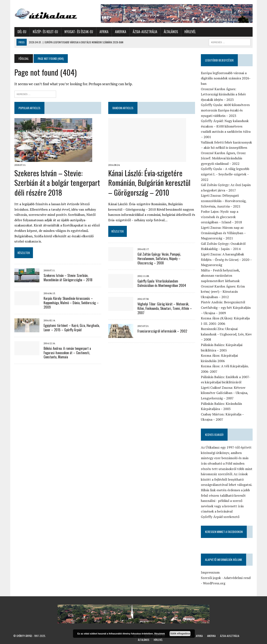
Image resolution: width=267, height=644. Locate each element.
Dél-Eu (21, 32)
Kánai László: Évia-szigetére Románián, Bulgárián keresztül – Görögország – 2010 (149, 183)
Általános (170, 32)
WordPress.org (215, 583)
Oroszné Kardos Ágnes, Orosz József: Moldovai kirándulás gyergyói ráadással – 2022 (224, 158)
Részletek (160, 634)
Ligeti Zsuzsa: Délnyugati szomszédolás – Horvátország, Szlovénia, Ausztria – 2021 (224, 201)
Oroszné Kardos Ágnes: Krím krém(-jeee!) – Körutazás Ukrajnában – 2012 (224, 292)
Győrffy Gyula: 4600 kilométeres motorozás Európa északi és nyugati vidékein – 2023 (226, 110)
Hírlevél (189, 32)
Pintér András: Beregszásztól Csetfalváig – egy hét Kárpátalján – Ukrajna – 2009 (226, 307)
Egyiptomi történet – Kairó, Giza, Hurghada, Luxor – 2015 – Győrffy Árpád (71, 328)
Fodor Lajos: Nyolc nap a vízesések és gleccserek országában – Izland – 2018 (222, 217)
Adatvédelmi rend (238, 578)
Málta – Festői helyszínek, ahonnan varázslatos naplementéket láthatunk (221, 276)
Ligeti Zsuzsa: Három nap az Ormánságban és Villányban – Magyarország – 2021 (224, 233)
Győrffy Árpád (24, 636)
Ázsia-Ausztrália (144, 32)
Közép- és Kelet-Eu (44, 32)
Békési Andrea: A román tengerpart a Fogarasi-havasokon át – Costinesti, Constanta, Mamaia (66, 353)
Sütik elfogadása (180, 634)
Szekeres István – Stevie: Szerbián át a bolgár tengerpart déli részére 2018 (56, 183)
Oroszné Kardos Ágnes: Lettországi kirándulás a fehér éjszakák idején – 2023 (224, 94)
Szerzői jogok (212, 578)
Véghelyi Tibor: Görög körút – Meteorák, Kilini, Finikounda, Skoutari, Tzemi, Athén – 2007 (164, 308)
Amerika (120, 32)
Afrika (103, 32)
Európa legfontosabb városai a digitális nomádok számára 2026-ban (226, 78)
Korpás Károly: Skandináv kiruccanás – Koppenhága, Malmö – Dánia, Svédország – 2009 (70, 303)
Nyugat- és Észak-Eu (78, 32)
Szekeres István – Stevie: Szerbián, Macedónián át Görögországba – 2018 (67, 278)
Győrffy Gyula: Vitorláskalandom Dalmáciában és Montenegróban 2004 (166, 283)
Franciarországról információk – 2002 (162, 331)
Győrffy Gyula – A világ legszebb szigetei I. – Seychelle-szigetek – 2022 (226, 174)
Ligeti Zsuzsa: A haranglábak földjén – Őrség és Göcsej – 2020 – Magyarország (227, 259)
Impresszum (211, 572)
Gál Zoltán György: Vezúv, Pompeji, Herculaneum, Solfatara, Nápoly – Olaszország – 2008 (159, 259)
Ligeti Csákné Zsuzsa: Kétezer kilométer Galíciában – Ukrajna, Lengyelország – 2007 (225, 393)
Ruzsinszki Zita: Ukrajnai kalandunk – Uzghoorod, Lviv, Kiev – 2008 (227, 334)
